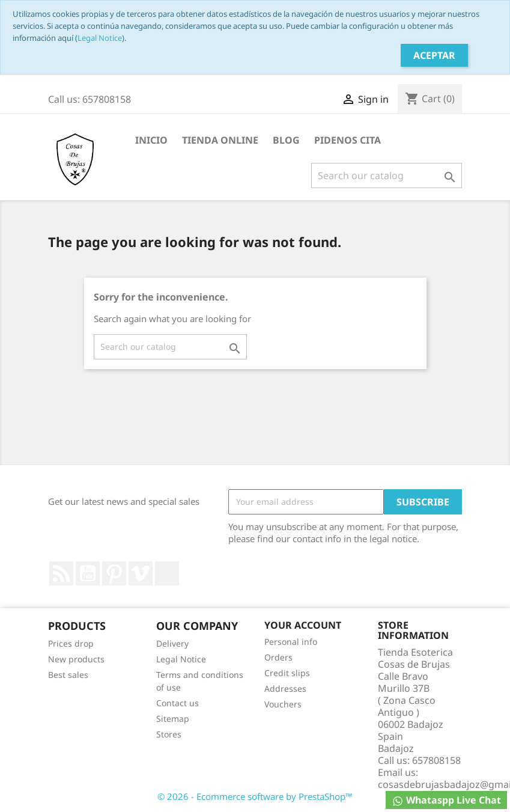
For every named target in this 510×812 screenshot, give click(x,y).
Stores (169, 734)
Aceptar (434, 55)
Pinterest (114, 573)
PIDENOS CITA (348, 140)
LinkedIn (167, 573)
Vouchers (283, 704)
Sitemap (173, 719)
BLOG (286, 140)
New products (76, 659)
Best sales (68, 675)
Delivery (172, 643)
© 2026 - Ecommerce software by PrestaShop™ (255, 796)
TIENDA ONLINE (220, 140)
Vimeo (141, 573)
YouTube (88, 573)
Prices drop (71, 643)
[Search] (387, 176)
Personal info (291, 642)
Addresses (285, 688)
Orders (278, 657)
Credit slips (287, 673)
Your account (303, 625)
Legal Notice (100, 38)
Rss (61, 573)
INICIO (151, 140)
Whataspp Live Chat (446, 800)
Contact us (178, 703)
